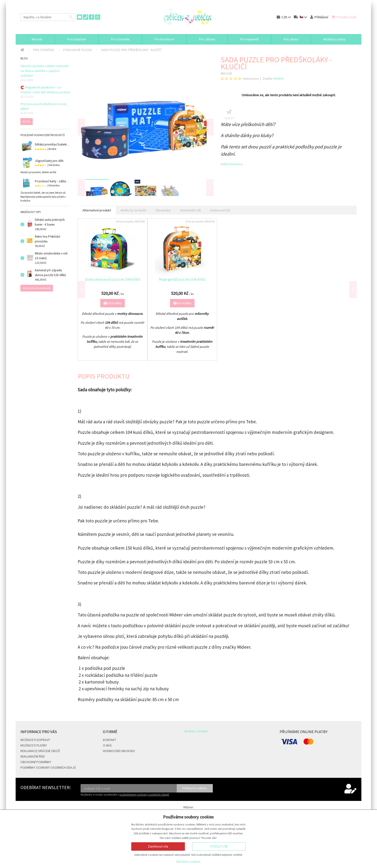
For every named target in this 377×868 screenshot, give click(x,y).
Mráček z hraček (196, 731)
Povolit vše (219, 846)
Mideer (279, 78)
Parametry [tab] (163, 210)
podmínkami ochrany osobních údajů (144, 795)
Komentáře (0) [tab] (191, 210)
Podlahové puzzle (78, 50)
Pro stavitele (44, 50)
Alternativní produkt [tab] (97, 210)
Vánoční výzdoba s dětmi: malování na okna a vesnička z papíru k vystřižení (44, 71)
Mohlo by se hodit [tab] (133, 210)
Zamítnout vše (158, 846)
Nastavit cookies (188, 862)
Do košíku (113, 303)
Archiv (27, 121)
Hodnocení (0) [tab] (220, 210)
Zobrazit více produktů (37, 288)
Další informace (232, 164)
